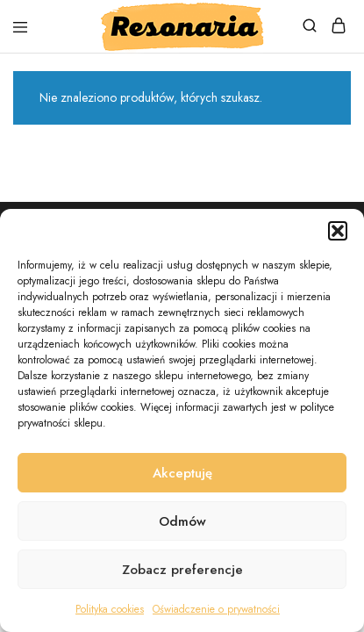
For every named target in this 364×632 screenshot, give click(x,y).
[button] (338, 231)
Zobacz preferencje (182, 570)
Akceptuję (182, 473)
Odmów (182, 521)
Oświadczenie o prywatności (216, 609)
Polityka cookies (110, 609)
